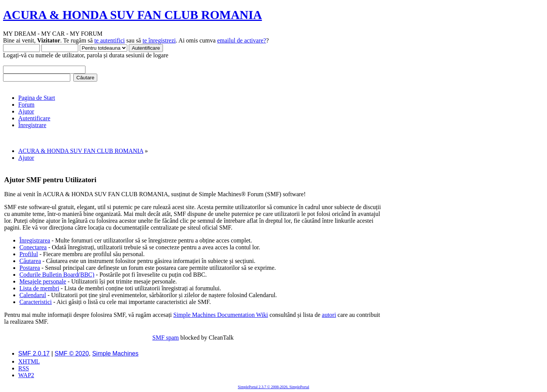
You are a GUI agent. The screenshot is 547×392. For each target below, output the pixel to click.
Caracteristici (36, 302)
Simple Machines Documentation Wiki (221, 315)
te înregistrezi (159, 40)
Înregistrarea (35, 240)
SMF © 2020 (72, 353)
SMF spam (166, 338)
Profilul (29, 254)
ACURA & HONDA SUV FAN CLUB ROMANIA (133, 15)
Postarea (30, 268)
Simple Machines (115, 353)
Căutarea (30, 261)
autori (329, 315)
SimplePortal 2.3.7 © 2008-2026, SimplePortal (273, 387)
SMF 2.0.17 (34, 353)
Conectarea (33, 247)
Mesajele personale (43, 281)
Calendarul (33, 295)
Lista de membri (39, 288)
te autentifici (109, 40)
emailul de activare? (242, 40)
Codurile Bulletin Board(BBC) (57, 275)
